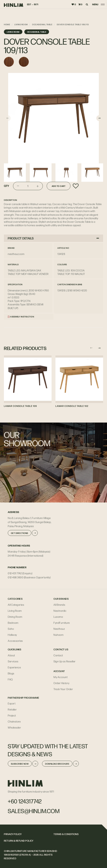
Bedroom (13, 623)
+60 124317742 (25, 801)
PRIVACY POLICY (13, 834)
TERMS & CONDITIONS (66, 834)
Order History (61, 683)
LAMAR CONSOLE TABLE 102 (72, 406)
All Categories (16, 605)
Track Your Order (63, 689)
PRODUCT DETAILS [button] (53, 238)
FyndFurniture (62, 623)
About (11, 655)
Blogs (11, 673)
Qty (7, 186)
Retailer (12, 709)
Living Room (21, 24)
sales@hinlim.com (34, 811)
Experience (14, 667)
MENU (95, 4)
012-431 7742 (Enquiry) (20, 573)
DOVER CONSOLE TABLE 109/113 (73, 24)
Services (13, 661)
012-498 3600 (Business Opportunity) (29, 577)
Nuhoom (58, 635)
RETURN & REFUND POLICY (19, 841)
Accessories (15, 641)
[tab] (53, 238)
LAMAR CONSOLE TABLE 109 (20, 406)
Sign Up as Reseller (65, 661)
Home (7, 24)
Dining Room (15, 617)
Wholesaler (14, 727)
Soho (11, 629)
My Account (61, 677)
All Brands (59, 605)
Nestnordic (60, 611)
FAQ (10, 679)
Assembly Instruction (21, 317)
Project (12, 715)
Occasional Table (42, 24)
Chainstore (14, 721)
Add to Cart (59, 186)
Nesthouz (59, 629)
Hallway (12, 635)
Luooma (58, 617)
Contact (58, 655)
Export (12, 703)
